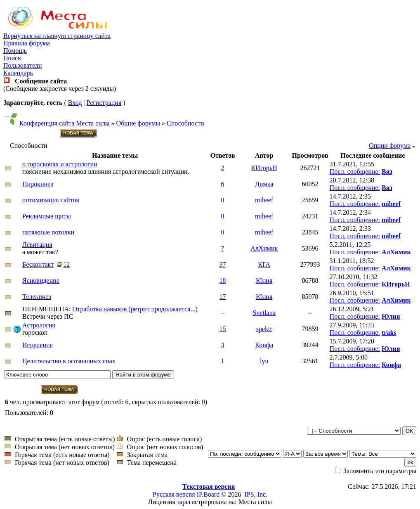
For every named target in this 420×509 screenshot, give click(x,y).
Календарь (18, 73)
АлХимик (264, 248)
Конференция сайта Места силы (65, 123)
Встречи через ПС (48, 316)
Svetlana (264, 313)
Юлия (264, 281)
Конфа (264, 345)
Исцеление (38, 345)
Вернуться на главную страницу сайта (57, 36)
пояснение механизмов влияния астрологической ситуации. (106, 172)
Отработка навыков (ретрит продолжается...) (135, 309)
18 (223, 281)
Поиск (12, 58)
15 (223, 329)
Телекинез (37, 297)
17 (223, 297)
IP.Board (208, 494)
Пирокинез (38, 184)
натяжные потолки (48, 232)
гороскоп (35, 333)
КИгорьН (264, 168)
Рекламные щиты (47, 216)
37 (223, 264)
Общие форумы (138, 123)
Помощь (15, 51)
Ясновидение (41, 281)
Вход (75, 103)
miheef (264, 200)
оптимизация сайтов (51, 200)
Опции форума (390, 146)
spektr (264, 329)
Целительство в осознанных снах (69, 361)
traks (389, 333)
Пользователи (23, 65)
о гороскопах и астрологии (60, 164)
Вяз (387, 172)
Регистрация (104, 103)
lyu (264, 361)
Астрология (39, 325)
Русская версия (174, 494)
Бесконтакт (38, 264)
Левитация (37, 245)
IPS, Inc (255, 494)
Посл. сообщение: (355, 172)
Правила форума (27, 43)
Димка (264, 184)
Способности (185, 123)
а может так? (40, 252)
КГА (264, 264)
